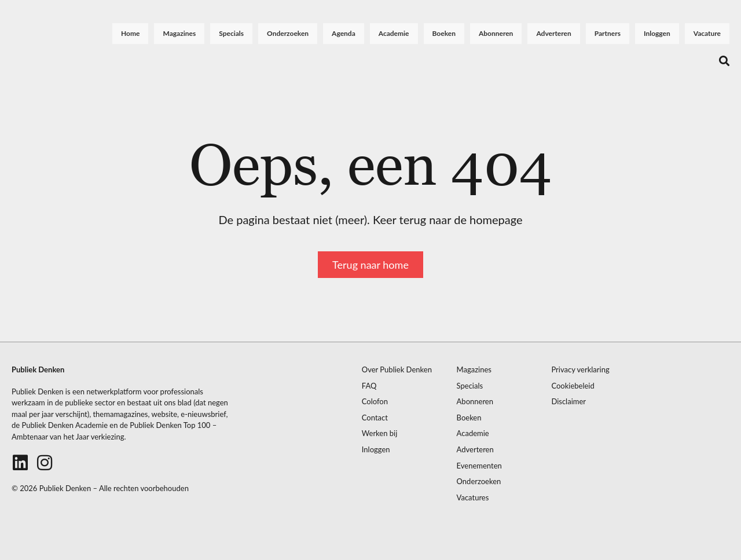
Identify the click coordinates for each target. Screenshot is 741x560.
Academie (394, 33)
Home (130, 33)
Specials (231, 33)
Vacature (707, 33)
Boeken (444, 33)
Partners (608, 33)
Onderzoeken (288, 33)
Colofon (375, 402)
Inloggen (657, 33)
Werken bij (380, 433)
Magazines (179, 33)
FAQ (369, 386)
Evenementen (479, 466)
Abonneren (496, 33)
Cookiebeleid (573, 386)
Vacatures (473, 498)
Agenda (344, 33)
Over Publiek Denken (397, 370)
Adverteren (553, 33)
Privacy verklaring (580, 370)
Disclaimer (568, 402)
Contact (375, 418)
